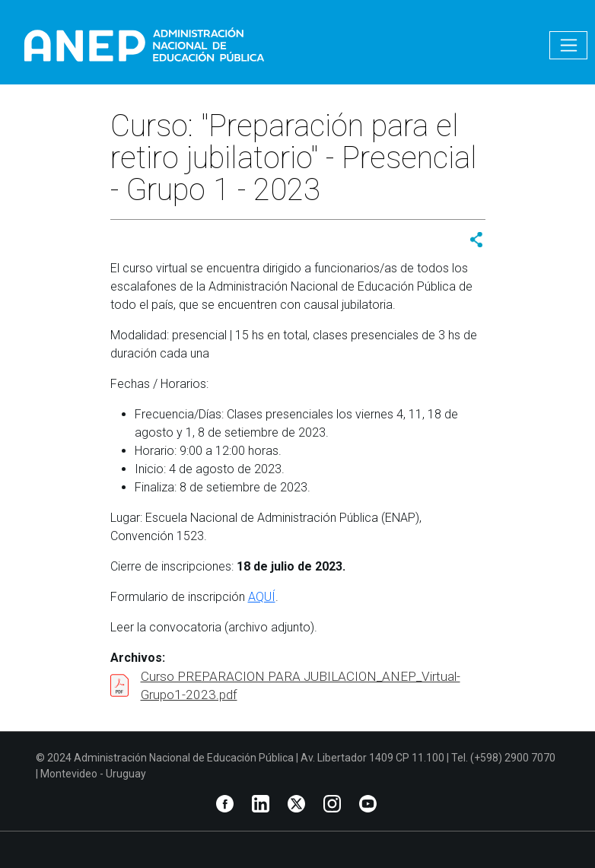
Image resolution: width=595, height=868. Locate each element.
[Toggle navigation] (568, 45)
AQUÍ (262, 597)
